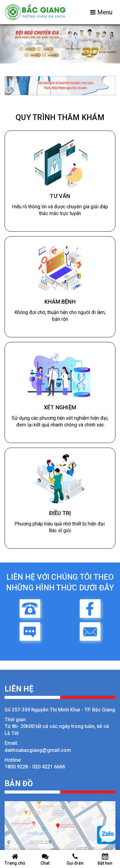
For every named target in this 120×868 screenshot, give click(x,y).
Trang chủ (15, 859)
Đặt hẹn (105, 859)
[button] (9, 44)
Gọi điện (75, 859)
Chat (45, 859)
